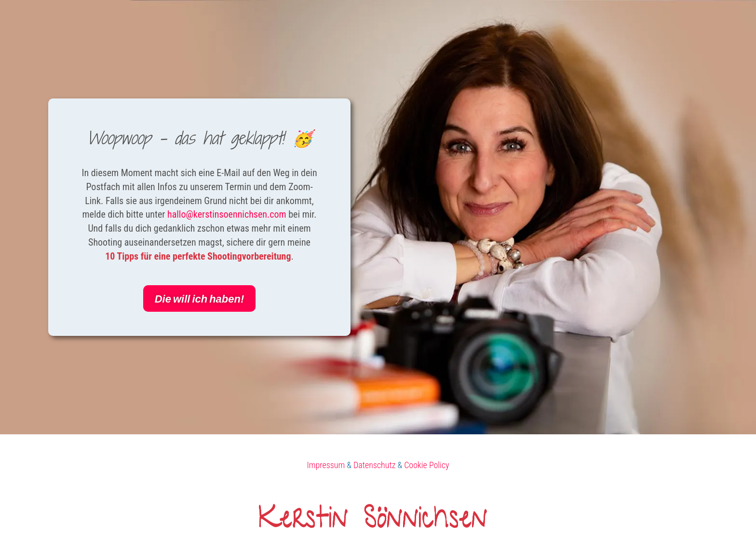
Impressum (326, 465)
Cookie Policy (426, 465)
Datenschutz (374, 465)
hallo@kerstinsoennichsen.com (227, 214)
